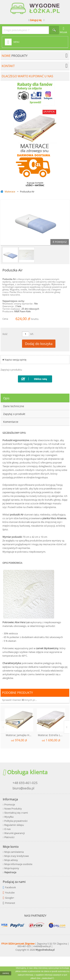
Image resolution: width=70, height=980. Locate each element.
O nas (7, 829)
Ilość (5, 334)
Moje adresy (11, 860)
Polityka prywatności (16, 821)
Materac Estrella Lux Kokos (52, 735)
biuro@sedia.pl (23, 788)
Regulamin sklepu (14, 825)
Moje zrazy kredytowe (17, 856)
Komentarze (11, 422)
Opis (6, 398)
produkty (15, 56)
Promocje (10, 804)
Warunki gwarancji (14, 833)
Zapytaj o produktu (11, 370)
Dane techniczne (14, 406)
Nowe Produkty (13, 809)
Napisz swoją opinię (15, 360)
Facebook (10, 887)
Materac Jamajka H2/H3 (20, 735)
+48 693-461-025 (25, 783)
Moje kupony (12, 868)
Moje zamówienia (14, 852)
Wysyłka (9, 817)
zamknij (6, 973)
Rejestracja (10, 872)
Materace (10, 192)
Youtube (10, 893)
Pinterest (10, 903)
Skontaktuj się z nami (16, 813)
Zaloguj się (35, 20)
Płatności (9, 837)
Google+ (10, 898)
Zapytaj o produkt (14, 414)
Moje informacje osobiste (18, 864)
